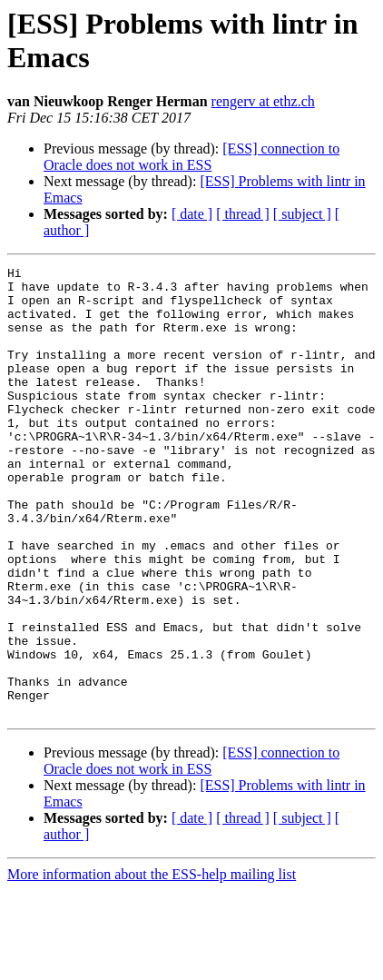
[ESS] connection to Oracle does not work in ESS (191, 157)
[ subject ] (302, 214)
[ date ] (192, 214)
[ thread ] (243, 214)
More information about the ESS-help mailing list (152, 964)
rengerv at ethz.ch (263, 101)
